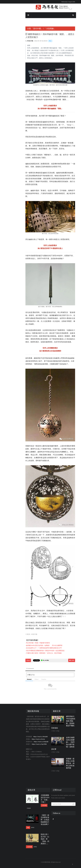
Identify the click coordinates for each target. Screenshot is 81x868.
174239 (19, 808)
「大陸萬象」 (40, 29)
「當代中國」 (27, 29)
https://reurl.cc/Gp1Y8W (29, 744)
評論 (18, 828)
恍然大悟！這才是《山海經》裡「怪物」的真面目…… (35, 839)
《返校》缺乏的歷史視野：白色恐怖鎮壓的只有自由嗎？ (35, 820)
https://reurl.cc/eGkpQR (31, 742)
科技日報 (20, 41)
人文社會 (34, 805)
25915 (22, 828)
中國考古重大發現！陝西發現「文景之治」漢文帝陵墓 (34, 653)
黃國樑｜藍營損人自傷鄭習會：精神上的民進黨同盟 (60, 763)
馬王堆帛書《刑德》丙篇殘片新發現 (28, 643)
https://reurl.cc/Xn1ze (28, 739)
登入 (20, 675)
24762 (25, 847)
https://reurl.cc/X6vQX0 (30, 737)
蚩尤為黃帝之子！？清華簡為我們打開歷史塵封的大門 (34, 648)
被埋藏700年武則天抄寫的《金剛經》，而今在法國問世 (34, 645)
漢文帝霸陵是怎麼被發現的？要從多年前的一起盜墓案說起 (35, 651)
